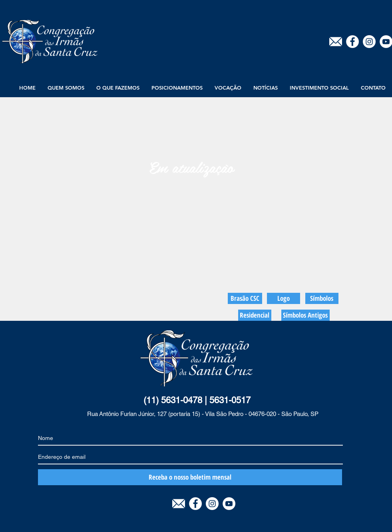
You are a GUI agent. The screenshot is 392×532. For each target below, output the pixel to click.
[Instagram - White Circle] (369, 42)
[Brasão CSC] (245, 298)
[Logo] (284, 298)
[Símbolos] (322, 298)
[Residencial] (255, 315)
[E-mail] (336, 42)
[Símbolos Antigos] (305, 315)
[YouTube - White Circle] (229, 504)
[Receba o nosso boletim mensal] (190, 477)
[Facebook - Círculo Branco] (352, 42)
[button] (66, 88)
